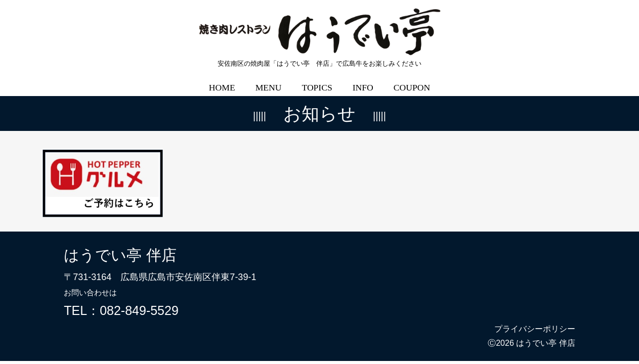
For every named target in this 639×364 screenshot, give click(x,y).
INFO (363, 80)
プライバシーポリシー (535, 322)
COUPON (412, 80)
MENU (269, 80)
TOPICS (317, 80)
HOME (222, 80)
